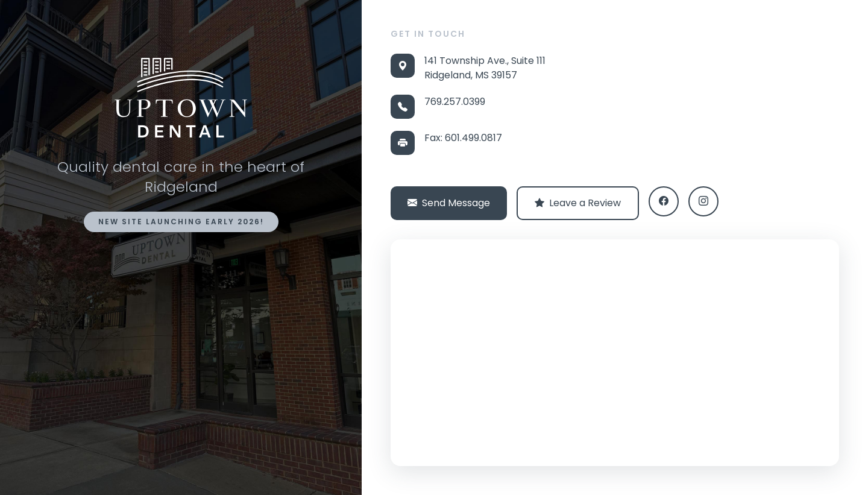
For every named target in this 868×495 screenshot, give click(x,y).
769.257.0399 (455, 102)
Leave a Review (578, 203)
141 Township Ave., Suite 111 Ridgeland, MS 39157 (485, 68)
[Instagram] (703, 201)
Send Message (449, 203)
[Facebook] (664, 201)
